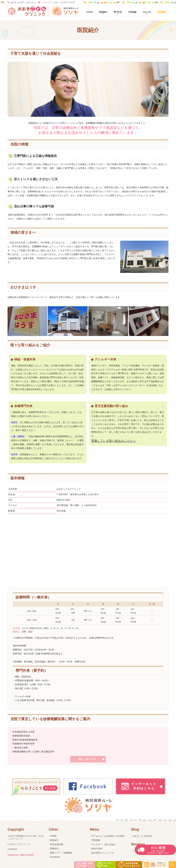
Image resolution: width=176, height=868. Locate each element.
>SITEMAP (12, 849)
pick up (147, 12)
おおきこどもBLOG (142, 836)
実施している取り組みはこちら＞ (114, 441)
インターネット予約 (50, 2)
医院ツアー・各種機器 (61, 853)
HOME (53, 836)
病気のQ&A (97, 849)
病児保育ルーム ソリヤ (103, 853)
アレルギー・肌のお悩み (103, 844)
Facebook (55, 857)
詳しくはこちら (87, 759)
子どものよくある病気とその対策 (108, 836)
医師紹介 (54, 849)
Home (90, 12)
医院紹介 (54, 840)
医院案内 (103, 12)
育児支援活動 (57, 844)
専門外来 (118, 12)
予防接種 (132, 12)
